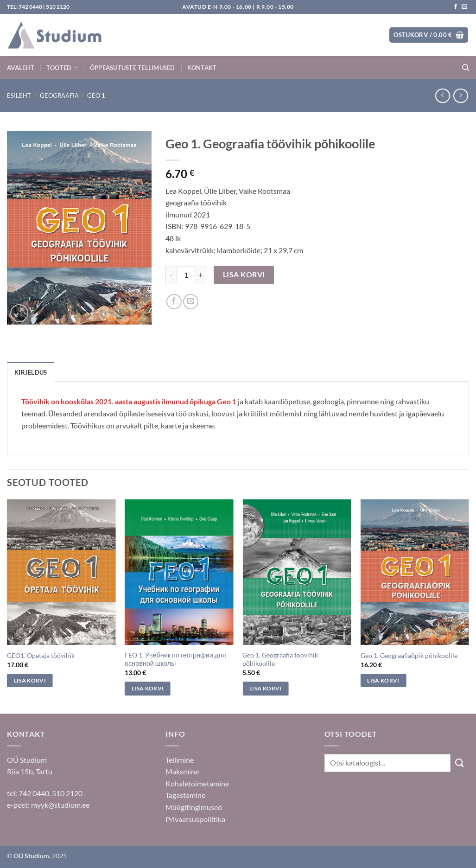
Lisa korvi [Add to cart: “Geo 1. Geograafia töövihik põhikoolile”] (265, 688)
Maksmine (182, 771)
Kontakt (202, 68)
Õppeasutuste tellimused (133, 68)
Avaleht (21, 68)
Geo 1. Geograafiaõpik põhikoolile (409, 655)
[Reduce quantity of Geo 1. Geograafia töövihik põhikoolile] (171, 275)
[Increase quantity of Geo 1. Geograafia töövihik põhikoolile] (201, 275)
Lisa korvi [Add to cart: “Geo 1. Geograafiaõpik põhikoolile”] (383, 680)
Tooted (62, 67)
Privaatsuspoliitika (195, 819)
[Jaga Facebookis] (174, 302)
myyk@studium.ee (60, 805)
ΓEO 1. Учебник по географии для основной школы (175, 659)
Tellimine (180, 760)
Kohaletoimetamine (197, 783)
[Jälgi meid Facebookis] (456, 7)
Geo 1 (96, 96)
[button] (429, 35)
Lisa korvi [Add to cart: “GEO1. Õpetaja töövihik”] (30, 680)
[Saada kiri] (464, 7)
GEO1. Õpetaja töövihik (41, 655)
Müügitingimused (194, 807)
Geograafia (59, 96)
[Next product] (442, 96)
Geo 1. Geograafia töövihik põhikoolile (280, 659)
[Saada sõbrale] (191, 302)
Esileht (19, 96)
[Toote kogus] (186, 275)
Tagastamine (185, 795)
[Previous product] (460, 96)
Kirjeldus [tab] (31, 372)
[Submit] (460, 763)
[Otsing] (466, 68)
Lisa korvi (244, 274)
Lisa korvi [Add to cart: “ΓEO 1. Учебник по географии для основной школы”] (148, 688)
